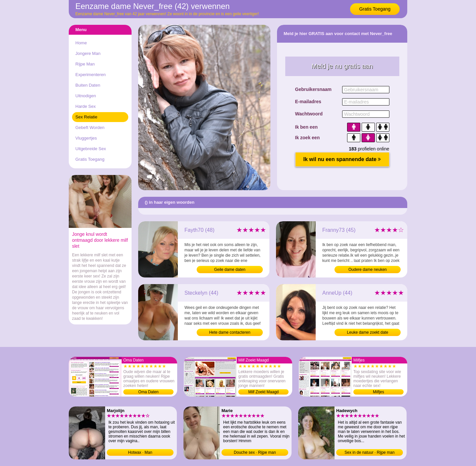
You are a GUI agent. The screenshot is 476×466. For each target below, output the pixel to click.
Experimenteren (91, 75)
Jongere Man (88, 53)
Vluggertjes (86, 138)
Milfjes (378, 392)
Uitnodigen (86, 96)
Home (81, 43)
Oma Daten (148, 392)
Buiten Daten (88, 85)
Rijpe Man (85, 64)
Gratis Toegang (375, 9)
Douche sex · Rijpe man (255, 452)
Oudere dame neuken (368, 270)
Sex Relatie (86, 117)
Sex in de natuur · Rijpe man (369, 452)
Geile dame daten (230, 270)
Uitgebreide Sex (91, 149)
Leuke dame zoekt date (368, 332)
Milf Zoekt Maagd (263, 392)
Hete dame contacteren (230, 332)
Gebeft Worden (90, 127)
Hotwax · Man (140, 452)
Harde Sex (85, 106)
